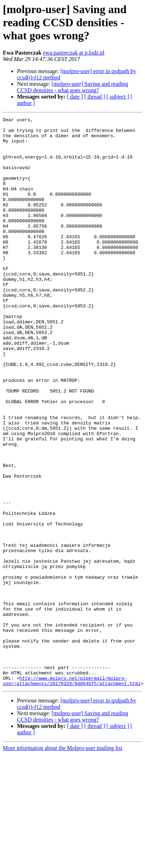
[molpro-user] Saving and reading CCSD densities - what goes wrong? (72, 87)
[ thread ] (95, 97)
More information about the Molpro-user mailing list (63, 862)
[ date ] (75, 97)
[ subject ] (118, 97)
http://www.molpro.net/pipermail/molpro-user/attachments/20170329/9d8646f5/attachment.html (72, 794)
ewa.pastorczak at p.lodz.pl (74, 53)
